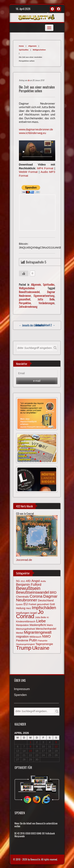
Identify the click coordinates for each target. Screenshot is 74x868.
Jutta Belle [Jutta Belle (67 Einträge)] (41, 617)
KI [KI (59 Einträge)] (48, 617)
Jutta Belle (46, 299)
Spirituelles (24, 50)
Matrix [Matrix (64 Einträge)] (50, 625)
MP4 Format (45, 168)
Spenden (20, 695)
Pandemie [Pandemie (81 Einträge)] (22, 640)
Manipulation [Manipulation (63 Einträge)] (23, 625)
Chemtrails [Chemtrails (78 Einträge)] (23, 597)
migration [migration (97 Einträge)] (22, 636)
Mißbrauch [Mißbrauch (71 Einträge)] (35, 637)
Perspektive (25, 303)
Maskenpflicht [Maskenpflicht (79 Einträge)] (38, 625)
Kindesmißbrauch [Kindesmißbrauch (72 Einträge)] (26, 621)
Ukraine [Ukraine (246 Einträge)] (41, 648)
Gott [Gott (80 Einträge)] (52, 604)
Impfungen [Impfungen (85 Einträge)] (23, 613)
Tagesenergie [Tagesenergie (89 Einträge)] (44, 644)
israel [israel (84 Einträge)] (33, 613)
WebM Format (28, 172)
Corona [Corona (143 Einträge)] (36, 596)
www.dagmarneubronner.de (36, 129)
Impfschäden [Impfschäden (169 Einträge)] (44, 608)
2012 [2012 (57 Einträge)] (23, 581)
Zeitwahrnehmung (28, 306)
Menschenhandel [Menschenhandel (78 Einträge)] (46, 629)
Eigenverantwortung (44, 295)
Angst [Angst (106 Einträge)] (36, 581)
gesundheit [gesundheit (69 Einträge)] (43, 604)
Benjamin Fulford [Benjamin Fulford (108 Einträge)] (29, 585)
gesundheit (25, 299)
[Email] (37, 373)
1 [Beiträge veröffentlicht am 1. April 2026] (30, 742)
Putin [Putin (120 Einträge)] (33, 640)
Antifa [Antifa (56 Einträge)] (43, 581)
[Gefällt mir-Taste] (24, 273)
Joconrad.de (24, 560)
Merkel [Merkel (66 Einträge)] (20, 633)
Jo (29, 80)
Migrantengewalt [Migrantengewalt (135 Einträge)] (38, 632)
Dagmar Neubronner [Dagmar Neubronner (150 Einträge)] (37, 598)
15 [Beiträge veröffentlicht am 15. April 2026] (30, 751)
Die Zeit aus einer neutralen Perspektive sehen (37, 89)
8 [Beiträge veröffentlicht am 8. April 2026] (30, 746)
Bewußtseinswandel (29, 292)
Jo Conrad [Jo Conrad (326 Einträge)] (30, 614)
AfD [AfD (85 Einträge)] (28, 581)
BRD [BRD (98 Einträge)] (53, 593)
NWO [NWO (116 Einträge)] (46, 636)
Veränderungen (47, 303)
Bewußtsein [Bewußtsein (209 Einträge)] (28, 588)
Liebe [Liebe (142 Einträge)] (41, 621)
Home (21, 46)
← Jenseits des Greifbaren (32, 325)
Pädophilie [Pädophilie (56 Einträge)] (43, 641)
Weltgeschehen (39, 50)
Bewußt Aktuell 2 (45, 325)
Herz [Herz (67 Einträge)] (29, 608)
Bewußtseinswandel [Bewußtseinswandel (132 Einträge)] (33, 592)
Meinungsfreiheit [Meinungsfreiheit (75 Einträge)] (26, 629)
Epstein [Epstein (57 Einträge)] (19, 604)
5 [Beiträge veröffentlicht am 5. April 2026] (56, 742)
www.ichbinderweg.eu (32, 133)
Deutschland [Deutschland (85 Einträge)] (46, 600)
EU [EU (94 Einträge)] (26, 604)
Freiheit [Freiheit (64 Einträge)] (32, 604)
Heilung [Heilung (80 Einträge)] (21, 608)
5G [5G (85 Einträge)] (18, 581)
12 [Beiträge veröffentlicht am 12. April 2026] (56, 746)
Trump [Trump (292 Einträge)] (24, 648)
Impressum (22, 689)
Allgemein (32, 46)
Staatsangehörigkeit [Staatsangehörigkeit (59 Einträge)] (25, 644)
